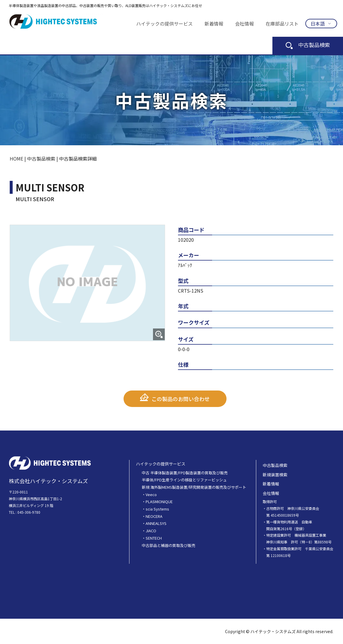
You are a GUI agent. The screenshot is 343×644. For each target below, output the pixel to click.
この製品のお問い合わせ (181, 399)
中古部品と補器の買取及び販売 (169, 545)
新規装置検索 (275, 474)
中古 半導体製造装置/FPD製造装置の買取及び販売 (185, 472)
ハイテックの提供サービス (164, 24)
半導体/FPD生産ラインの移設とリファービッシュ (184, 480)
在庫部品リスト (282, 24)
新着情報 (214, 24)
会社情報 (244, 24)
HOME (16, 159)
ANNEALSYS (156, 523)
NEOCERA (154, 516)
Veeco (151, 494)
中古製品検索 (308, 45)
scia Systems (157, 509)
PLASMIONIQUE (159, 502)
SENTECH (154, 538)
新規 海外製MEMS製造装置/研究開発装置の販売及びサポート (194, 487)
